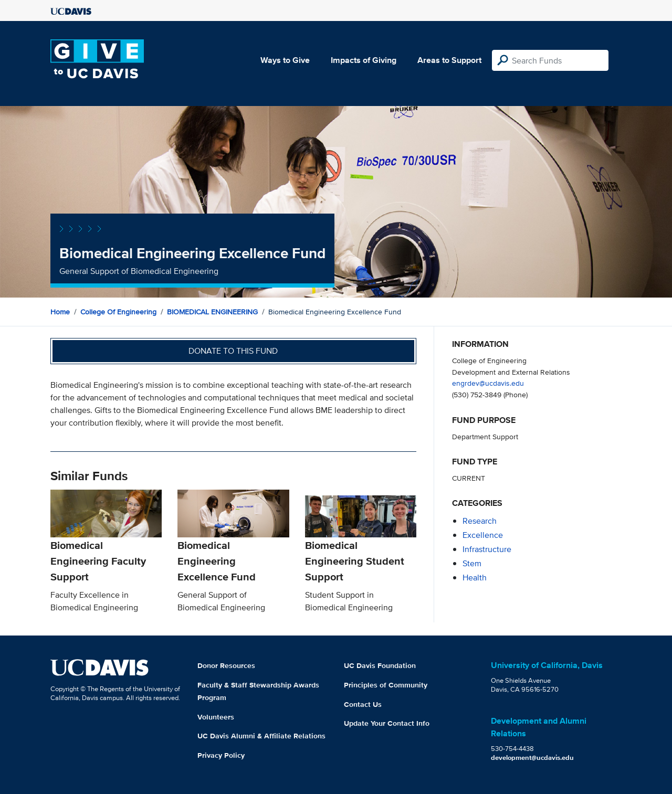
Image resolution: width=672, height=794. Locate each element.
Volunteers (216, 717)
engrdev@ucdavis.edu (488, 383)
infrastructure (487, 549)
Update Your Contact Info (387, 723)
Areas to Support (449, 60)
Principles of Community (386, 685)
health (475, 578)
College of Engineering (118, 312)
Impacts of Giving (364, 60)
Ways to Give (285, 60)
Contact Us (363, 704)
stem (472, 563)
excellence (483, 535)
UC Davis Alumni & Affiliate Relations (261, 736)
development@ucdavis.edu (532, 758)
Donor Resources (226, 665)
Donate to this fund (233, 351)
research (480, 521)
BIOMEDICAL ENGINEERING (212, 312)
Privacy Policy (221, 755)
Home (60, 312)
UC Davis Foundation (380, 665)
